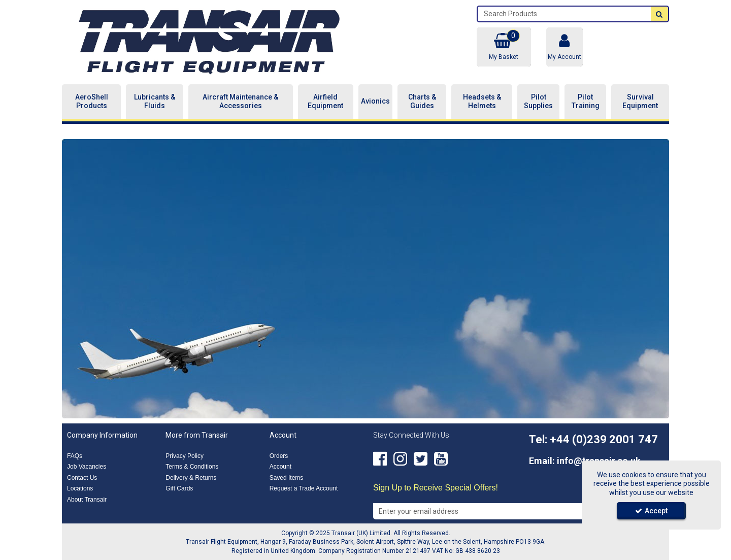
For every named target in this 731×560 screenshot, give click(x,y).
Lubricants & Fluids (155, 102)
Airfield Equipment (325, 102)
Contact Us (82, 478)
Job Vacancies (87, 467)
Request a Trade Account (304, 488)
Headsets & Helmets (482, 102)
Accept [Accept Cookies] (651, 511)
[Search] (564, 14)
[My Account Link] (564, 47)
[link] (380, 459)
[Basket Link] (504, 47)
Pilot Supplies (538, 102)
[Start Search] (659, 14)
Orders (279, 456)
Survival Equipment (640, 102)
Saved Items (287, 478)
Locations (80, 488)
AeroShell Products (92, 102)
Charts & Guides (422, 102)
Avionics (375, 101)
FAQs (75, 456)
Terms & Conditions (192, 467)
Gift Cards (179, 488)
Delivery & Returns (191, 478)
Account (280, 467)
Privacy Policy (185, 456)
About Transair (87, 500)
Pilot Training (586, 102)
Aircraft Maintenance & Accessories (240, 102)
